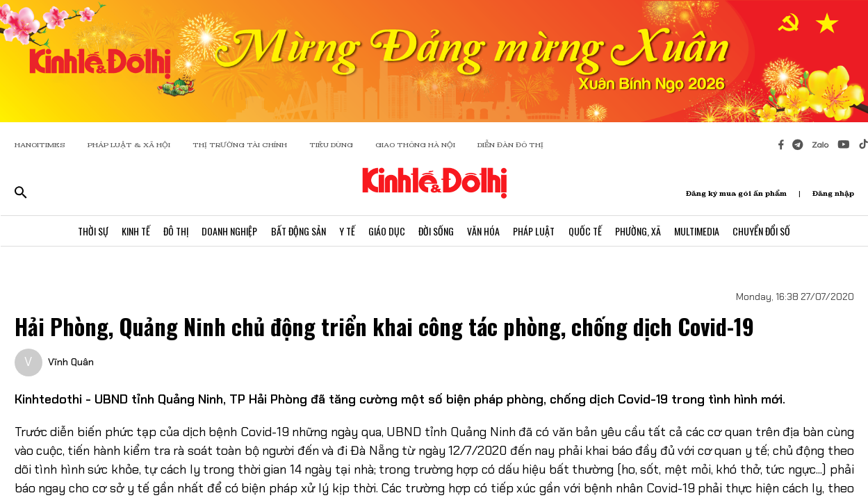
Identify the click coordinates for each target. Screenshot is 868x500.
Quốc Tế (587, 232)
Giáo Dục (387, 232)
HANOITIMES (40, 145)
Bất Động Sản (297, 232)
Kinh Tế (133, 232)
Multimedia (700, 232)
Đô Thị (174, 232)
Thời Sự (90, 232)
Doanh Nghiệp (228, 232)
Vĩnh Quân (71, 362)
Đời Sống (437, 232)
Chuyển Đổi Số (765, 232)
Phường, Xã (641, 232)
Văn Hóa (485, 232)
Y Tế (346, 232)
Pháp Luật (536, 232)
